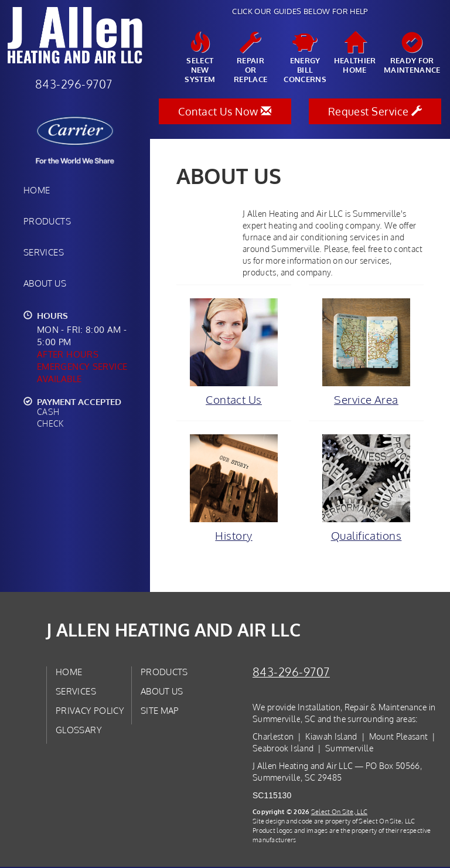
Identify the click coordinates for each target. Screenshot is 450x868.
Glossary (79, 731)
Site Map (160, 712)
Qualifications (366, 489)
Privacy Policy (90, 712)
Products (47, 221)
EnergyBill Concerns (305, 58)
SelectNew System (200, 58)
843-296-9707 (291, 673)
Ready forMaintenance (412, 53)
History (234, 489)
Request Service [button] (375, 111)
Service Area (366, 352)
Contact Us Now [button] (225, 111)
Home (37, 190)
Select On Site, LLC (339, 813)
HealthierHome (355, 53)
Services (44, 252)
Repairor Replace (250, 58)
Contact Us (234, 352)
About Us (45, 283)
